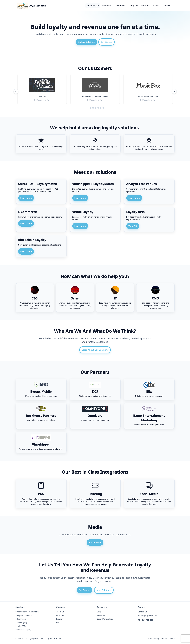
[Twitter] (139, 620)
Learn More (26, 198)
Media (156, 6)
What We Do (93, 6)
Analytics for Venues (24, 615)
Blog (99, 612)
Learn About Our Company (95, 350)
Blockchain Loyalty (23, 630)
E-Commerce (21, 619)
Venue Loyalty (21, 622)
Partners (145, 6)
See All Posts (95, 542)
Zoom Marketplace (105, 619)
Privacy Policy (154, 638)
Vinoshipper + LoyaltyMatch (27, 612)
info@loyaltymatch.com (148, 615)
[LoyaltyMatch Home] (32, 6)
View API (133, 226)
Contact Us (168, 6)
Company (133, 6)
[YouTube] (151, 620)
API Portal (101, 615)
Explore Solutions (86, 42)
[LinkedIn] (147, 620)
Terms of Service (168, 638)
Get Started (106, 42)
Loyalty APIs (21, 626)
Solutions (107, 6)
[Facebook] (143, 620)
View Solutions (104, 590)
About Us (60, 612)
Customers (120, 6)
